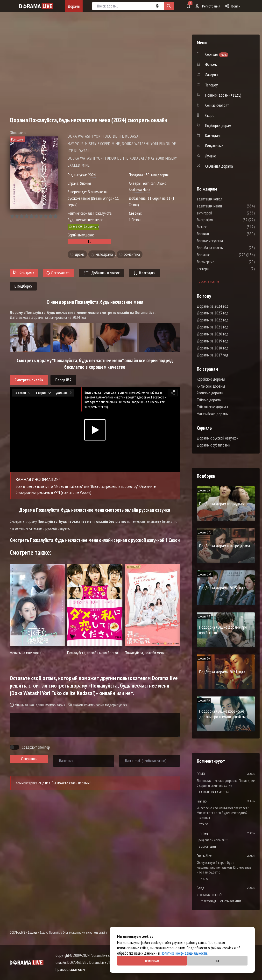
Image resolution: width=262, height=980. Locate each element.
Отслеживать (58, 273)
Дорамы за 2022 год (213, 320)
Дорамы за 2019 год (213, 341)
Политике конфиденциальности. (184, 953)
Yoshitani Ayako (154, 183)
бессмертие (220, 262)
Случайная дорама (219, 166)
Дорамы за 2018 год (213, 348)
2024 (92, 175)
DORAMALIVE (17, 933)
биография (219, 220)
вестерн (217, 269)
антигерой (219, 213)
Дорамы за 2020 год (213, 334)
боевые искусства (224, 241)
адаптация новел (224, 199)
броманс (218, 255)
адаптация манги (224, 206)
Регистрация (208, 6)
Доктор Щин (207, 847)
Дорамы (74, 6)
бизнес (216, 227)
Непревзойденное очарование (220, 901)
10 (55, 216)
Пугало (203, 824)
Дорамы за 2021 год (213, 327)
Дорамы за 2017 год (212, 355)
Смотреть (24, 272)
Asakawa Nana (139, 190)
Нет (217, 961)
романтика (132, 254)
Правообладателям (70, 969)
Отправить (29, 759)
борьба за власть (224, 248)
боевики (217, 234)
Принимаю (152, 961)
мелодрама (104, 254)
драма (80, 254)
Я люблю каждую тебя (214, 792)
